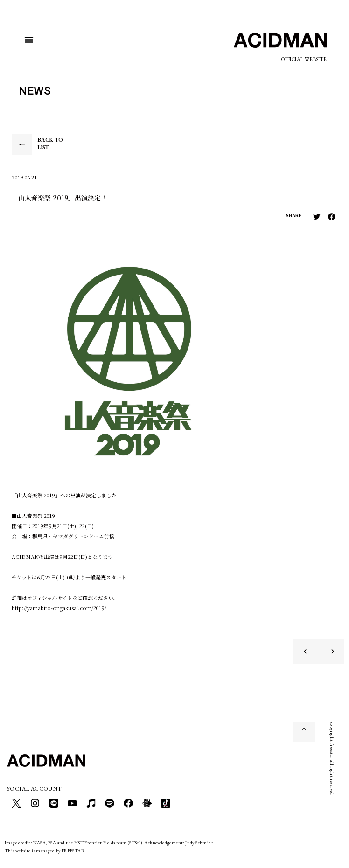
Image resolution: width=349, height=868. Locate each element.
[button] (29, 40)
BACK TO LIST (50, 144)
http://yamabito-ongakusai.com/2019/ (59, 608)
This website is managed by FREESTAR (45, 851)
